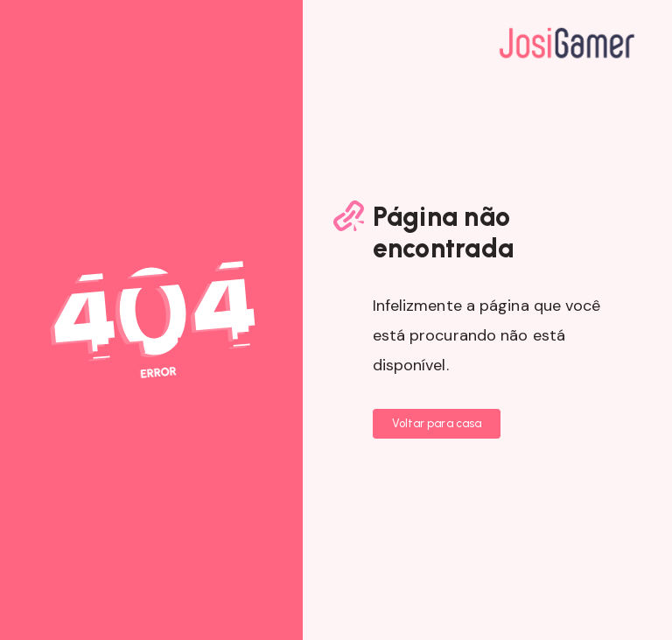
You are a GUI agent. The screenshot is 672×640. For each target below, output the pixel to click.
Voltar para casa (437, 423)
